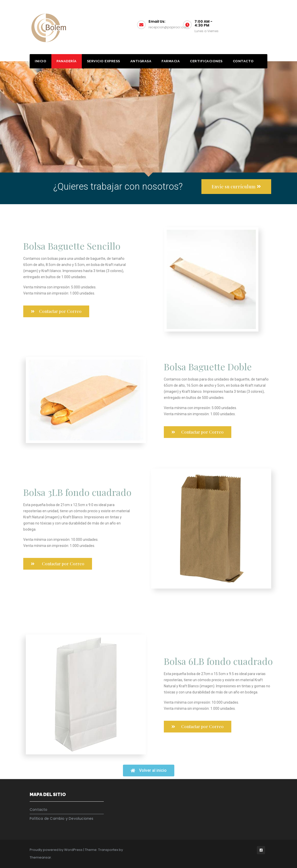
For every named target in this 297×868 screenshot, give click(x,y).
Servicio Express (104, 61)
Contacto (243, 61)
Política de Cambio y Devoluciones (62, 818)
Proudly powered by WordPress (56, 850)
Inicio (41, 61)
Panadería (67, 61)
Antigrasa (141, 61)
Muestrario (250, 24)
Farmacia (171, 61)
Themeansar (40, 857)
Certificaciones (206, 61)
